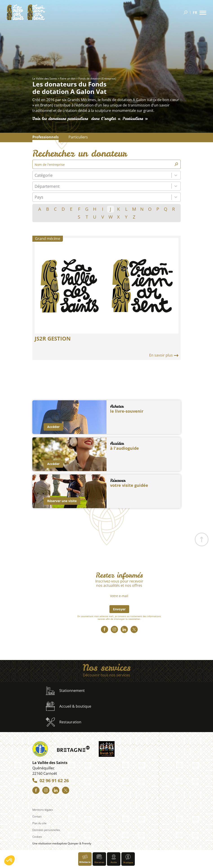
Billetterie (85, 859)
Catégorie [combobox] (44, 175)
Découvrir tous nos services (106, 675)
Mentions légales (43, 810)
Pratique (128, 859)
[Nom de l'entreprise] (104, 164)
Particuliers (78, 137)
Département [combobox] (47, 186)
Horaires (99, 859)
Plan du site (39, 823)
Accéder (53, 427)
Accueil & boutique (69, 706)
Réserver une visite (62, 501)
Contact (37, 816)
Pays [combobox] (39, 197)
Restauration (64, 722)
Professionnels (45, 137)
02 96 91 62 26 (54, 781)
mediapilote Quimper (65, 843)
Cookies (37, 837)
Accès (114, 859)
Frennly (87, 843)
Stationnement (65, 691)
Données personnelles (46, 830)
